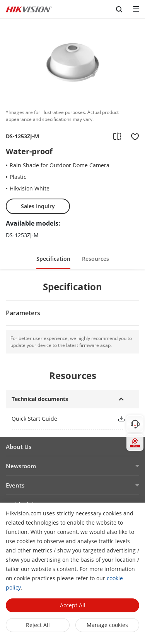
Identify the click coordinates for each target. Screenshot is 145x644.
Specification (53, 259)
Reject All (38, 625)
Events (15, 485)
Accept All (73, 605)
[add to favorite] (133, 136)
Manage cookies (107, 625)
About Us (19, 447)
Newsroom (21, 466)
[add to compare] (117, 136)
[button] (121, 419)
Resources (96, 259)
